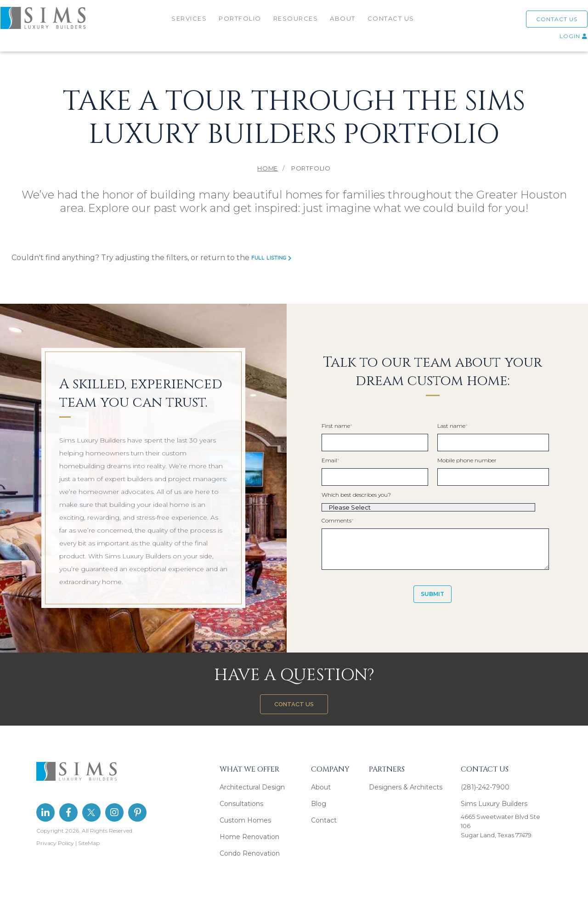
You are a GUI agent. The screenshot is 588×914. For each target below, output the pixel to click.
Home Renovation (249, 837)
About (321, 787)
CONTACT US (546, 22)
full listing (271, 258)
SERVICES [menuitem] (190, 22)
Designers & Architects (406, 787)
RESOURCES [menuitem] (297, 22)
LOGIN (563, 39)
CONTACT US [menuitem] (392, 22)
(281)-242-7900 (485, 787)
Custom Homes (245, 820)
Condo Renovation (250, 853)
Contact (324, 820)
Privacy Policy (55, 843)
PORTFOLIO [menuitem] (241, 22)
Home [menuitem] (268, 168)
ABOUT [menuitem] (344, 22)
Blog (319, 804)
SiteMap (89, 843)
